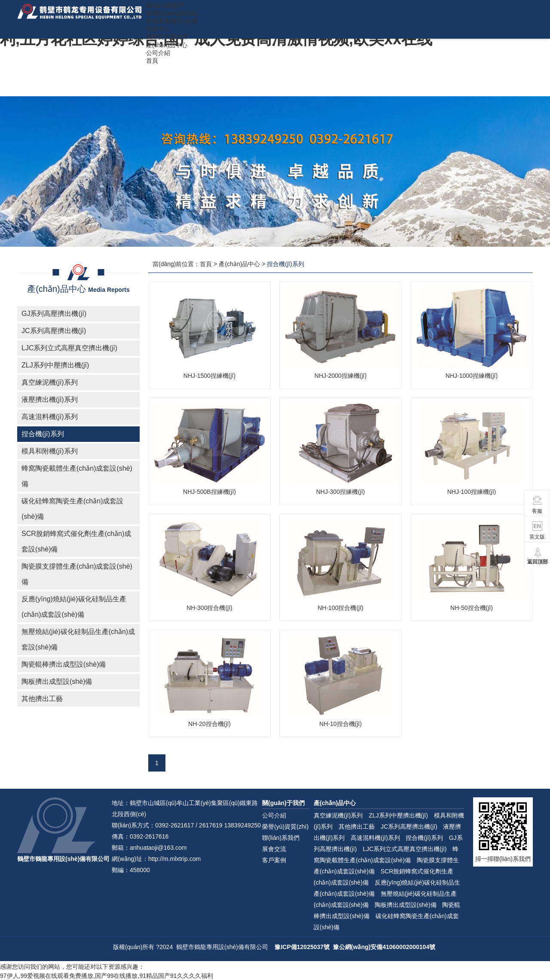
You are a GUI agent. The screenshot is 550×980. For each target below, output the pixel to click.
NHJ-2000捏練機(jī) (341, 376)
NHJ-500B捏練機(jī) (209, 492)
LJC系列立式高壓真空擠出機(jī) (69, 348)
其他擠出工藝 (42, 699)
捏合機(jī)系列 (43, 434)
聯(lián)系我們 (165, 6)
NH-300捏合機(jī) (209, 608)
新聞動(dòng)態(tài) (172, 13)
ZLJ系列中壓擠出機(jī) (55, 365)
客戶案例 (274, 860)
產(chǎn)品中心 (167, 45)
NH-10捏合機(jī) (341, 724)
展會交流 (274, 849)
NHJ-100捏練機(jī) (472, 492)
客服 (537, 504)
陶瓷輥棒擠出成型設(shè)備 (64, 664)
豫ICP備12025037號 (302, 947)
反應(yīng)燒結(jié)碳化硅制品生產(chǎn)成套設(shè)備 (74, 607)
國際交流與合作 (167, 37)
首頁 (152, 61)
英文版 (537, 530)
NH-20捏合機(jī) (209, 724)
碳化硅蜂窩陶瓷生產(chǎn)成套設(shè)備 (72, 509)
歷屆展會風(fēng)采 (172, 21)
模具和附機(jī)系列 (50, 451)
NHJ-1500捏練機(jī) (209, 376)
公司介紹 (158, 53)
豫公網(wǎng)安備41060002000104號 (384, 947)
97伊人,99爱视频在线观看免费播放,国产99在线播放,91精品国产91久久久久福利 (107, 976)
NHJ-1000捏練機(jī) (472, 376)
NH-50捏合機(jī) (472, 608)
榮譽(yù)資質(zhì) (285, 827)
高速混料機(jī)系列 (50, 417)
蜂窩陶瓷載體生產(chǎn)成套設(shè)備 (77, 476)
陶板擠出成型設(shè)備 (57, 681)
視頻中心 (158, 29)
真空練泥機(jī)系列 (50, 382)
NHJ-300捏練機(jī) (341, 492)
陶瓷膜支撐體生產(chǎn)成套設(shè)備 (77, 574)
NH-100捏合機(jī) (341, 608)
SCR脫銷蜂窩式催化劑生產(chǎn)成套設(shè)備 (76, 541)
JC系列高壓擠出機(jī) (54, 331)
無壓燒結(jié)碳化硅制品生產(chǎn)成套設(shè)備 (78, 639)
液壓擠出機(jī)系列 (50, 400)
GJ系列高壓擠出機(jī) (54, 314)
